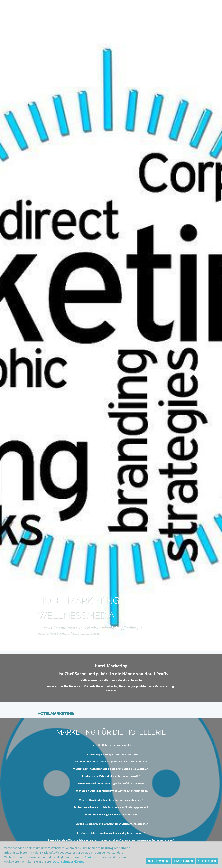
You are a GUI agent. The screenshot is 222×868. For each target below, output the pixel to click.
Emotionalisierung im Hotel (71, 864)
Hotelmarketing (53, 6)
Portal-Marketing (113, 864)
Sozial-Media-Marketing (153, 864)
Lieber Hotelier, (83, 6)
